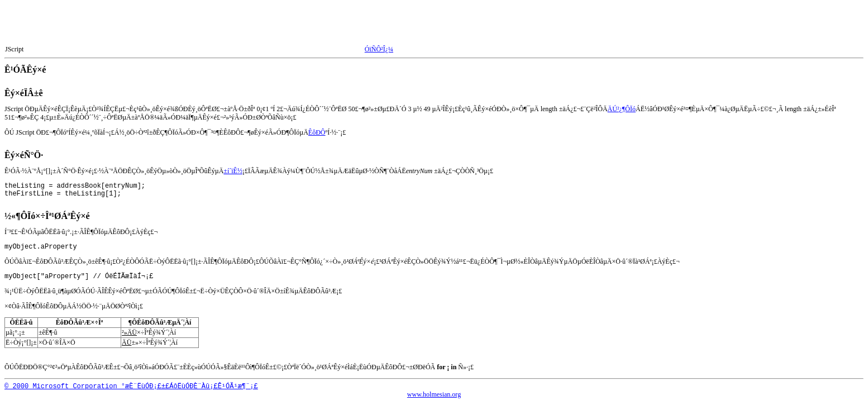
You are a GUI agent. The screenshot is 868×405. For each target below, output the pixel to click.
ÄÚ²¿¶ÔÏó (622, 109)
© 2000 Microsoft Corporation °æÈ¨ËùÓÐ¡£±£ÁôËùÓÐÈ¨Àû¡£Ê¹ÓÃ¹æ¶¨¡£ (131, 388)
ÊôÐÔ (317, 132)
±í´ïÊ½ (233, 171)
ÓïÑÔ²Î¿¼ (379, 49)
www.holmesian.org (434, 396)
